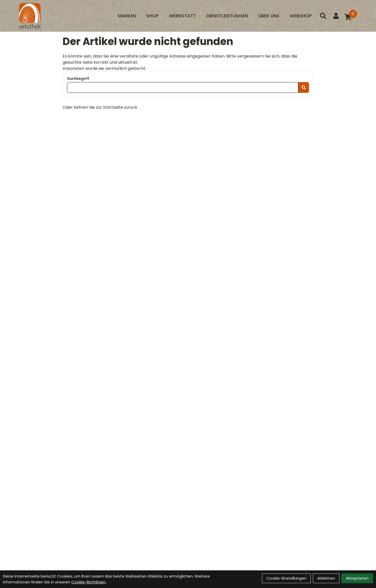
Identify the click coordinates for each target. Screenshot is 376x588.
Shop (152, 16)
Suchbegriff (78, 79)
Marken (127, 16)
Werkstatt (183, 16)
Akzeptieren (357, 578)
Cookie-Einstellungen (286, 578)
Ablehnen (326, 578)
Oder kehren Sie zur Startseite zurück (100, 107)
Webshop (301, 16)
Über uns (269, 16)
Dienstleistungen (227, 16)
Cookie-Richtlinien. (89, 582)
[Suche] (323, 16)
